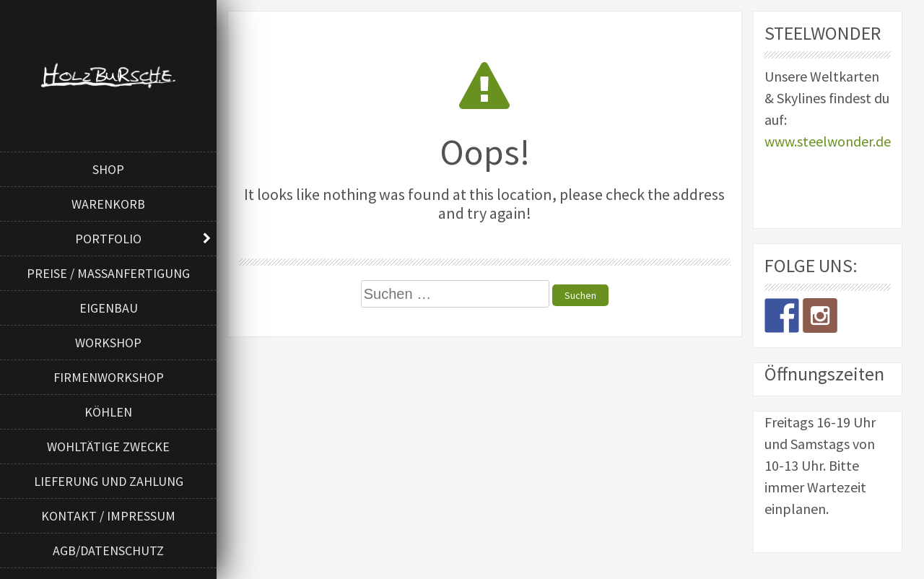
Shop (108, 169)
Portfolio (108, 239)
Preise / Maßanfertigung (108, 273)
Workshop (108, 343)
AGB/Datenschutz (108, 550)
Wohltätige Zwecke (108, 447)
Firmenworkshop (109, 377)
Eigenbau (109, 308)
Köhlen (108, 412)
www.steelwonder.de (828, 141)
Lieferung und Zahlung (109, 481)
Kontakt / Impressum (108, 516)
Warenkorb (108, 204)
